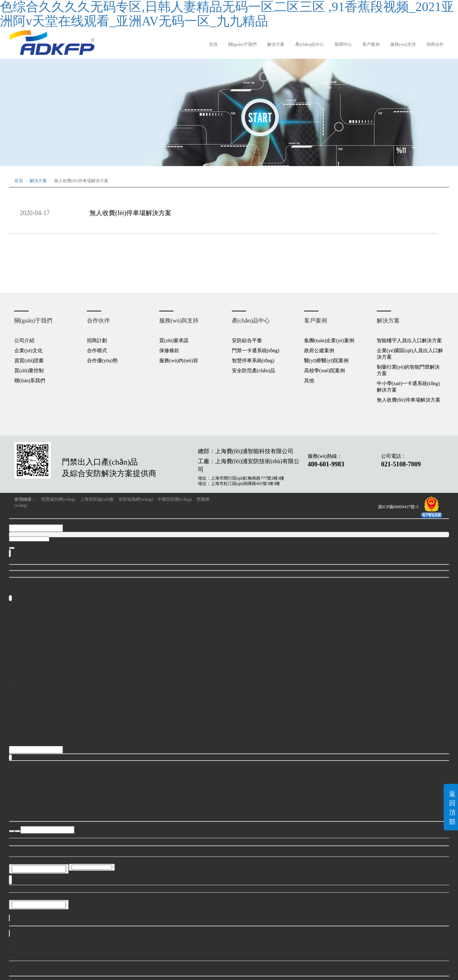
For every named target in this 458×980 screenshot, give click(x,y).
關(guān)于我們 (242, 44)
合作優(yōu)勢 (102, 361)
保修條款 (169, 351)
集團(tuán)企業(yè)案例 (329, 341)
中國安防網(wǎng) (175, 499)
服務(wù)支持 (403, 44)
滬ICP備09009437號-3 (398, 507)
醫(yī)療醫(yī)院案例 (326, 361)
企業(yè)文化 (28, 351)
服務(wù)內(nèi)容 (179, 361)
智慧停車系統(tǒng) (253, 361)
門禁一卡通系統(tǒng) (256, 351)
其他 (309, 381)
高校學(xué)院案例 (325, 371)
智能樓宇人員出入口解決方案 (409, 341)
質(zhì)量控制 (29, 371)
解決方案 (276, 44)
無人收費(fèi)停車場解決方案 (130, 213)
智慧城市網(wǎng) (58, 499)
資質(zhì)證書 (29, 361)
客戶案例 (371, 44)
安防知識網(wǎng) (136, 499)
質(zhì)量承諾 (174, 341)
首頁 (213, 44)
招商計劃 (97, 341)
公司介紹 (24, 341)
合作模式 (97, 351)
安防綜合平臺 (247, 341)
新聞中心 (343, 44)
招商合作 (435, 44)
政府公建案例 (319, 351)
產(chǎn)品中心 (310, 44)
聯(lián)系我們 (30, 381)
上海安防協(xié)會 (97, 499)
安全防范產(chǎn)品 (254, 371)
